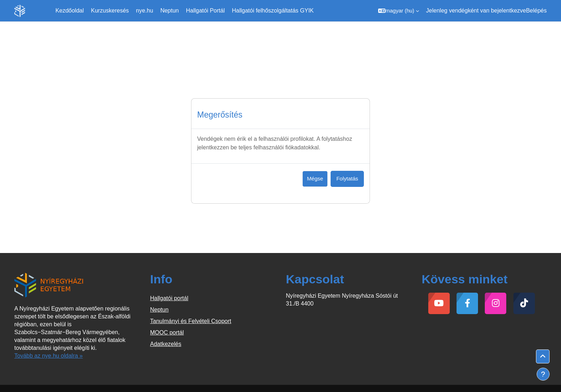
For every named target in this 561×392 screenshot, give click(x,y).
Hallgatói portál (169, 298)
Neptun (160, 310)
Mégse (315, 178)
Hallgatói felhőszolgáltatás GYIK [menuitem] (273, 11)
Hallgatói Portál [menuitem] (206, 11)
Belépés (536, 11)
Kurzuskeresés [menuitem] (110, 11)
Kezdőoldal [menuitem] (70, 11)
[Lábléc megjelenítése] (543, 374)
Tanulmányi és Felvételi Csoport (191, 321)
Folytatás (347, 178)
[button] (399, 11)
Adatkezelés (166, 344)
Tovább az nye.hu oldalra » (48, 356)
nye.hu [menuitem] (145, 11)
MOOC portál (167, 333)
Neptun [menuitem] (170, 11)
